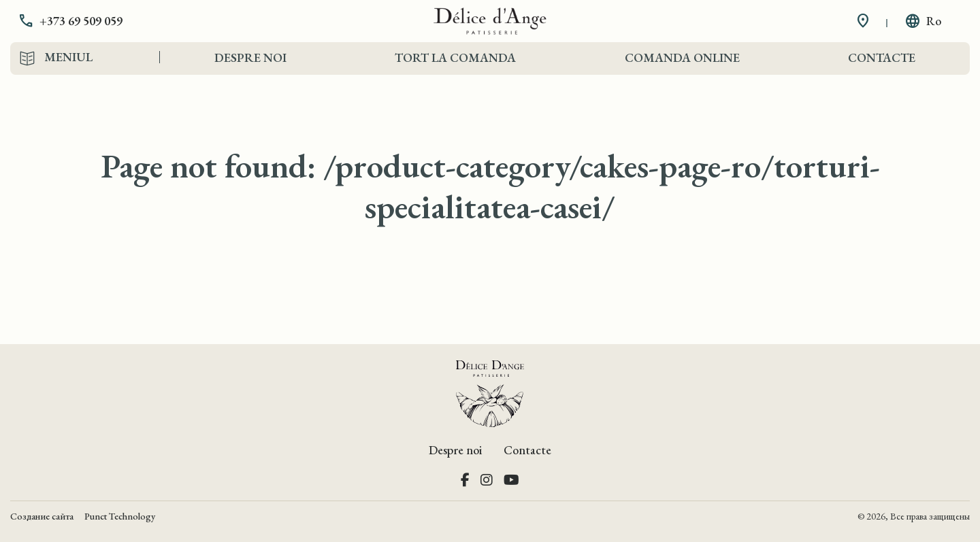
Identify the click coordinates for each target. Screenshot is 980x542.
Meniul (68, 57)
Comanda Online (682, 57)
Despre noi (250, 57)
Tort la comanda (455, 57)
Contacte (882, 57)
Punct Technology (120, 516)
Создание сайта (42, 516)
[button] (80, 21)
